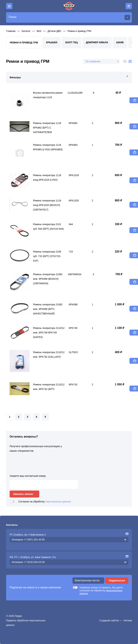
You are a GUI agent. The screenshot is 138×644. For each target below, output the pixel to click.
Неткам (128, 620)
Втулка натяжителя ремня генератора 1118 (48, 95)
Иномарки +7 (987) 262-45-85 (28, 540)
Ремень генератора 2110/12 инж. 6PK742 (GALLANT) (49, 355)
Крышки (52, 42)
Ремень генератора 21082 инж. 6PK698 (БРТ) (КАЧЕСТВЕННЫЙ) (48, 308)
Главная (11, 31)
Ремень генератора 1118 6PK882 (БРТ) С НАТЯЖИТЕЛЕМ (47, 127)
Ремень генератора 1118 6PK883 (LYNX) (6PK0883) (48, 147)
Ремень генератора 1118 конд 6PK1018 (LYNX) (47, 178)
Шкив (120, 42)
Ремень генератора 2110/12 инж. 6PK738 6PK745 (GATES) (49, 332)
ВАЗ (39, 31)
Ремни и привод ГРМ (79, 31)
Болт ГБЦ (72, 42)
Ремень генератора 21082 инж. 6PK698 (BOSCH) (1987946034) (48, 278)
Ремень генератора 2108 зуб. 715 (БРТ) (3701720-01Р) (47, 255)
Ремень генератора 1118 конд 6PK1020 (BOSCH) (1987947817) (47, 204)
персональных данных (58, 502)
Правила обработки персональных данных (26, 623)
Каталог (26, 31)
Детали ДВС (54, 31)
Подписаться (117, 581)
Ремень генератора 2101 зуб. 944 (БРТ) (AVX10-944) (48, 227)
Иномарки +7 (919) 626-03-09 (28, 562)
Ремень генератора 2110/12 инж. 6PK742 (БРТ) (49, 387)
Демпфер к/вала (97, 42)
